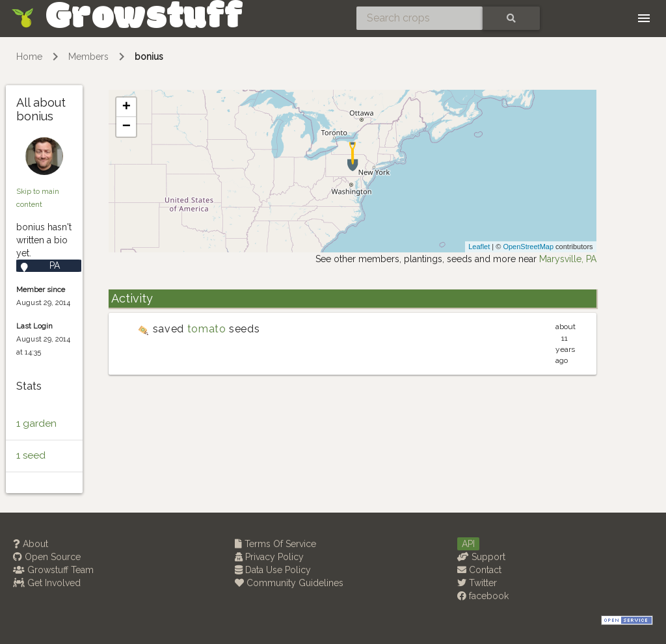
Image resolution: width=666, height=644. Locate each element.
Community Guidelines (289, 583)
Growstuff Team (53, 570)
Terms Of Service (275, 544)
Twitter (477, 583)
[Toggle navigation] (644, 18)
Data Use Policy (273, 570)
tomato (207, 329)
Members (88, 57)
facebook (483, 596)
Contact (479, 570)
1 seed (31, 455)
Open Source (47, 557)
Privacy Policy (269, 557)
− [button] (127, 127)
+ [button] (127, 107)
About (31, 544)
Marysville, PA (568, 259)
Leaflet (479, 247)
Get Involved (47, 583)
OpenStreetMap (528, 247)
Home (29, 57)
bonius (149, 57)
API (468, 544)
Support (481, 557)
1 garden (36, 423)
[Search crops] (420, 18)
